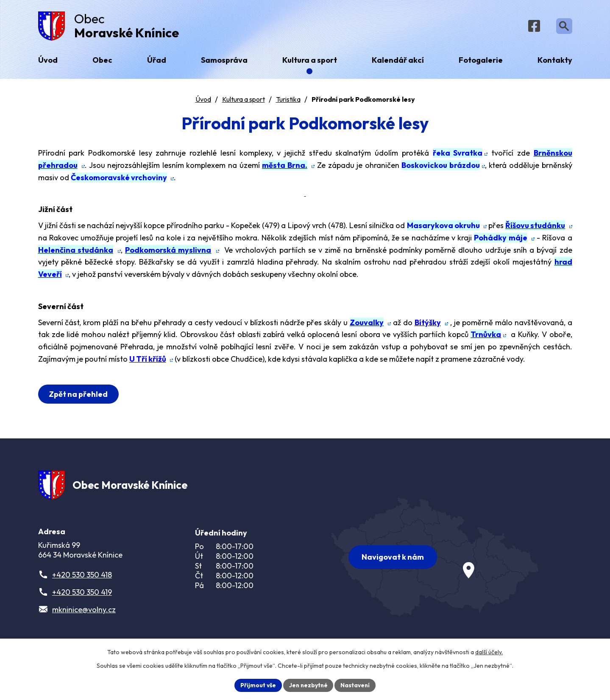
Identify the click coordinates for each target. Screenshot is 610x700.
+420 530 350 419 (82, 596)
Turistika (288, 101)
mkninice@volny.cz (84, 614)
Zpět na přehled (79, 396)
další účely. (489, 652)
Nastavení (356, 685)
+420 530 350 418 (82, 579)
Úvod (203, 101)
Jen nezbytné (308, 685)
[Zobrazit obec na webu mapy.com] (435, 559)
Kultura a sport (244, 101)
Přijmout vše (257, 685)
